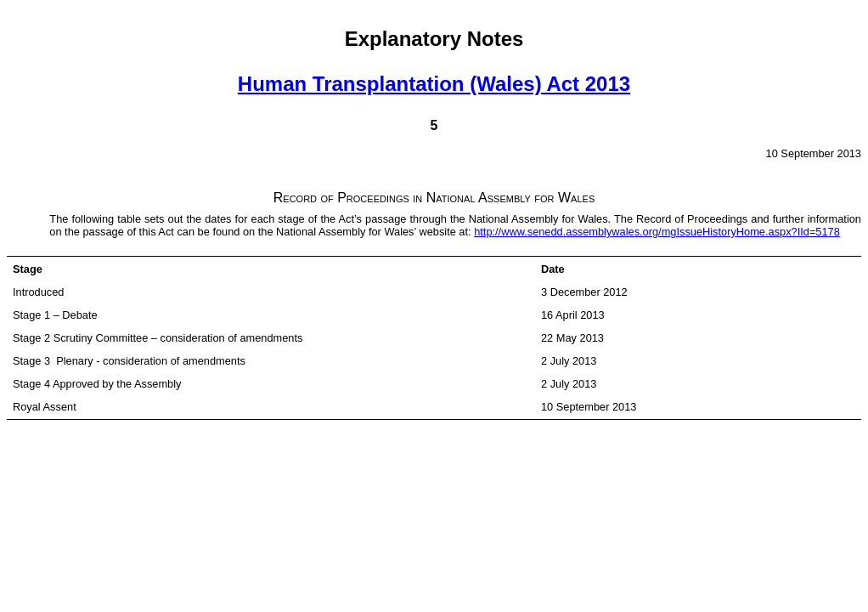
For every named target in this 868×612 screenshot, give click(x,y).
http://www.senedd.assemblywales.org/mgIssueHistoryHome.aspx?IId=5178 (657, 232)
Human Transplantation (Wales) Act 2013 (434, 84)
